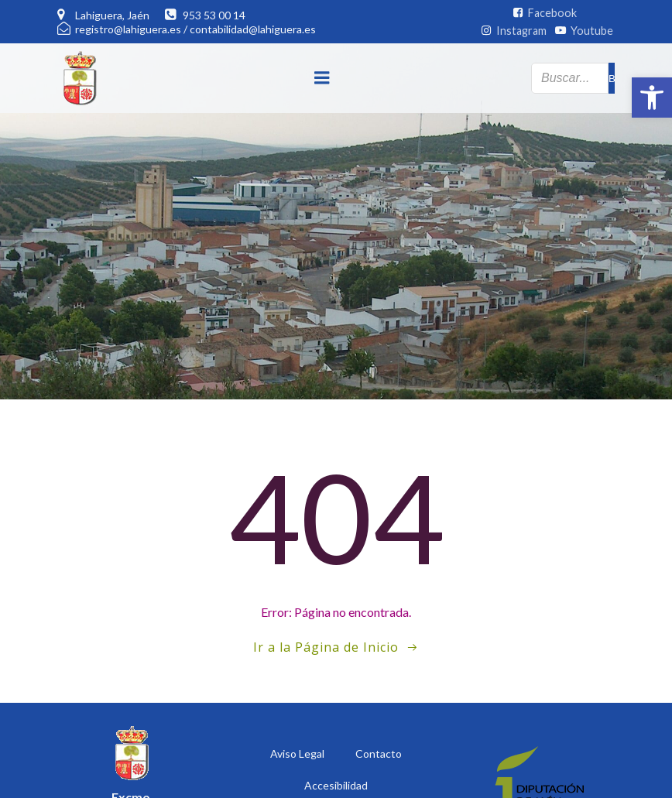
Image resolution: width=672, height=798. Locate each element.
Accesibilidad (336, 785)
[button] (652, 98)
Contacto (379, 753)
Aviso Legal (297, 753)
